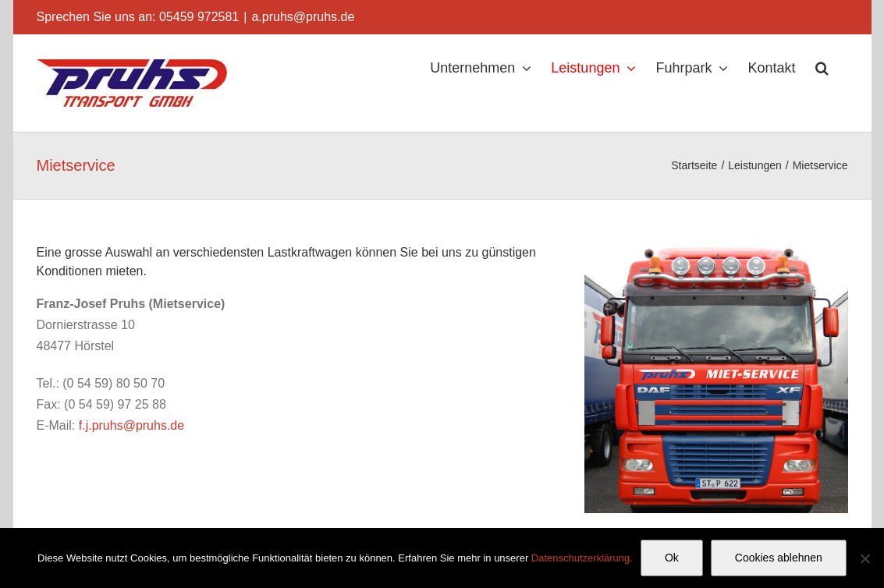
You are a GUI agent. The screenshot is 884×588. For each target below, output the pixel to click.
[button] (822, 68)
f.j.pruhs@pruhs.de (131, 425)
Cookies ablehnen (779, 558)
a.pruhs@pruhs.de (303, 17)
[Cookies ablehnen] (864, 558)
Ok (672, 558)
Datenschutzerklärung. (582, 558)
